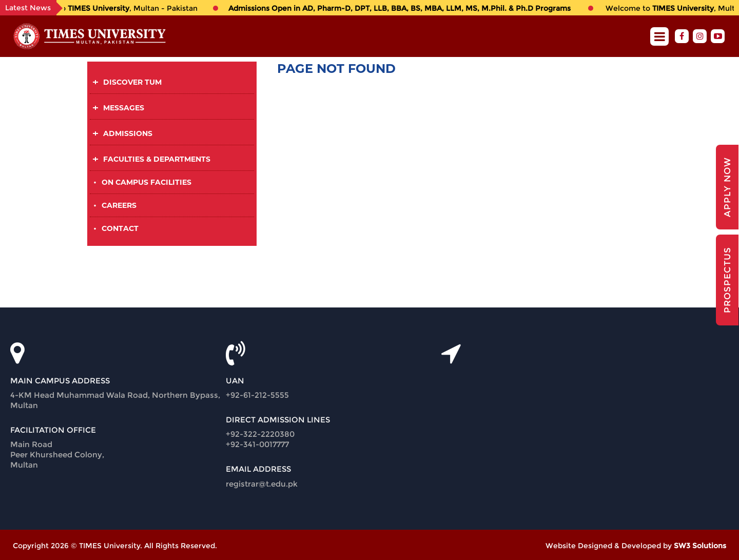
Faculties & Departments (157, 159)
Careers (119, 205)
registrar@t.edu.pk (262, 484)
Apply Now (727, 187)
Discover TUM (132, 82)
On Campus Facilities (147, 182)
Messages (124, 108)
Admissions (128, 133)
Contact (120, 228)
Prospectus (727, 280)
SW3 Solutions (700, 546)
